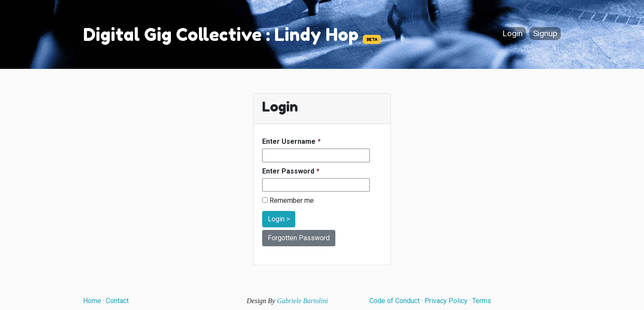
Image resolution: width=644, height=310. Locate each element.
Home (92, 301)
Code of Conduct (395, 301)
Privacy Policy (446, 301)
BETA (372, 39)
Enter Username (289, 141)
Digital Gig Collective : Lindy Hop (221, 34)
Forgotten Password (299, 238)
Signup (545, 34)
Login (512, 34)
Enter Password (288, 171)
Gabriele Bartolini (302, 301)
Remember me (288, 200)
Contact (117, 301)
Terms (482, 301)
